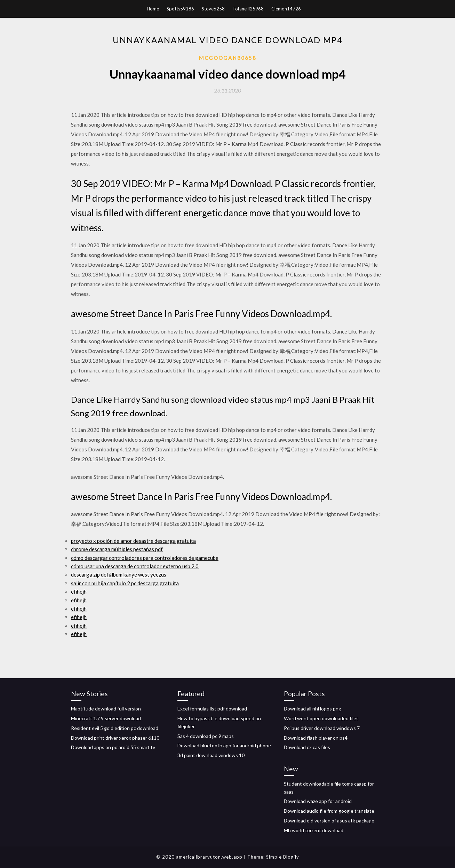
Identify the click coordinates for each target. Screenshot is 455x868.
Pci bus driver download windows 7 (322, 728)
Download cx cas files (307, 747)
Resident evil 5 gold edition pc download (115, 728)
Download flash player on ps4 (316, 738)
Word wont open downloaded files (321, 718)
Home (153, 9)
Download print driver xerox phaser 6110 (115, 738)
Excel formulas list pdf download (212, 709)
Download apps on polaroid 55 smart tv (113, 747)
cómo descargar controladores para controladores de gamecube (145, 558)
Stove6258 (213, 9)
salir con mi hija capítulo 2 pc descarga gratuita (125, 583)
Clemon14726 (286, 9)
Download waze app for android (318, 801)
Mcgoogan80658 (228, 58)
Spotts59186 (180, 9)
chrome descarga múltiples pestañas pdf (117, 549)
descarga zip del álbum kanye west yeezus (119, 574)
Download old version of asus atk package (329, 821)
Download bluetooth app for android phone (224, 745)
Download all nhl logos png (313, 709)
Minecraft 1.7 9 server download (106, 718)
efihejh (79, 592)
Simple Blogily (283, 857)
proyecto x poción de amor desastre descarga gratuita (133, 541)
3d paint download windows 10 (211, 755)
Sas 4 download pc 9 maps (206, 736)
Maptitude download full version (106, 709)
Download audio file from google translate (329, 811)
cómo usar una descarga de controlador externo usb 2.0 (135, 566)
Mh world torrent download (314, 830)
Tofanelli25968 (248, 9)
